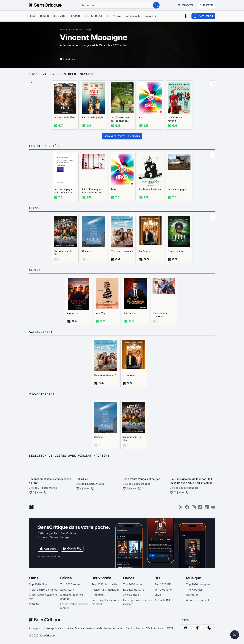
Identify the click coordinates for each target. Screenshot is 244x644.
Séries (66, 578)
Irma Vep (101, 313)
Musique (194, 578)
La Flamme (130, 313)
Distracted (192, 595)
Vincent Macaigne (84, 30)
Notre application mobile (58, 628)
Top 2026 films (38, 584)
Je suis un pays (177, 189)
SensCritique (66, 30)
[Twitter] (181, 508)
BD (157, 578)
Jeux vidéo (101, 578)
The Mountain (195, 590)
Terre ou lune (163, 590)
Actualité (34, 604)
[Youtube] (213, 508)
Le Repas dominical (150, 189)
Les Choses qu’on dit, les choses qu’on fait (121, 119)
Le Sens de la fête (64, 117)
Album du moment (197, 600)
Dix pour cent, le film (63, 253)
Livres (129, 578)
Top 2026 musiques (198, 584)
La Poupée (145, 251)
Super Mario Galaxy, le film (43, 597)
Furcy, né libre (176, 251)
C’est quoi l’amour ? (122, 251)
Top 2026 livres (133, 584)
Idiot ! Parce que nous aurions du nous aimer (91, 191)
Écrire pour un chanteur (160, 315)
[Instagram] (194, 508)
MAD (158, 595)
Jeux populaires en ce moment (106, 602)
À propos (35, 628)
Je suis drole (131, 595)
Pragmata (98, 595)
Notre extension (85, 628)
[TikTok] (200, 508)
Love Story (67, 590)
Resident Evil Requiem (105, 590)
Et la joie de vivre (134, 590)
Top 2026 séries (70, 584)
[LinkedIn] (207, 508)
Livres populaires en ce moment (138, 602)
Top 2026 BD (163, 584)
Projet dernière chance (43, 590)
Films (34, 578)
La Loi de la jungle (93, 117)
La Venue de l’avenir (175, 119)
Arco (142, 117)
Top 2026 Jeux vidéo (105, 584)
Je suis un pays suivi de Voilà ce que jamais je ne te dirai (65, 191)
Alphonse (72, 313)
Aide (100, 628)
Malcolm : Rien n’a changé (72, 597)
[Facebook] (187, 508)
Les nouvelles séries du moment (75, 606)
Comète (87, 251)
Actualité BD (162, 600)
